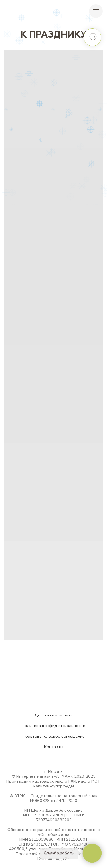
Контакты (54, 747)
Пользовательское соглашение (54, 736)
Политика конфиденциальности (53, 725)
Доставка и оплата (54, 715)
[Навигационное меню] (96, 11)
